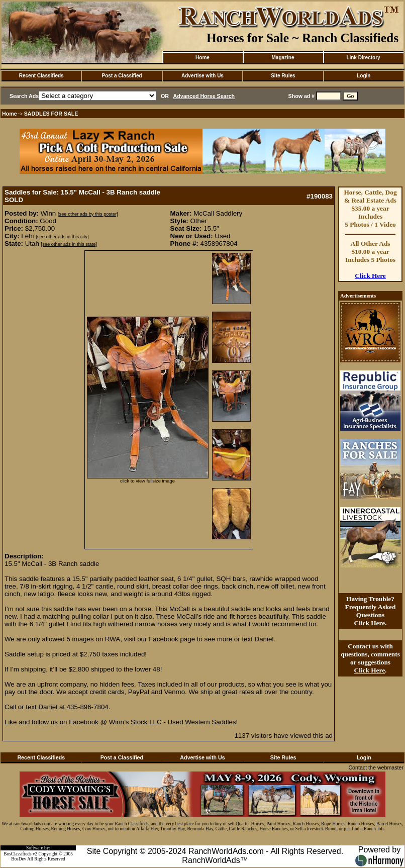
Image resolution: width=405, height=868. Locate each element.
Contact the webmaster (376, 767)
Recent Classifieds (41, 76)
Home (202, 58)
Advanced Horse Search (204, 96)
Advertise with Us (202, 76)
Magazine (283, 58)
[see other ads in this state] (69, 244)
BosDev (19, 859)
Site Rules (283, 76)
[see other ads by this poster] (88, 214)
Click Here (370, 276)
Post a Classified (122, 76)
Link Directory (363, 58)
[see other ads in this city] (62, 237)
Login (364, 76)
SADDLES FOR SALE (51, 114)
